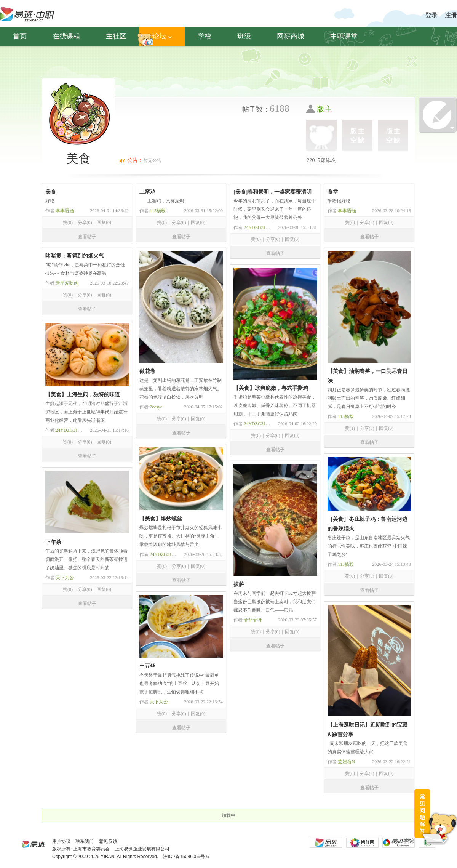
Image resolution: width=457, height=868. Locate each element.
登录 (431, 15)
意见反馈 (108, 841)
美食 (51, 192)
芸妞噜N (346, 762)
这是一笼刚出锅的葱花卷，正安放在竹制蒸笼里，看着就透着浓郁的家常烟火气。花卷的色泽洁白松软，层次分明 (181, 389)
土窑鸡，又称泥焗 (162, 201)
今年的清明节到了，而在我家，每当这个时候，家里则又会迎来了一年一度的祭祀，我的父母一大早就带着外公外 (275, 209)
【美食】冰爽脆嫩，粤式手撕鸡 (271, 388)
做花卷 (147, 371)
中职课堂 (344, 36)
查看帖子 (87, 237)
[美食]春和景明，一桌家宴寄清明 (272, 192)
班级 (244, 36)
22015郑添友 (322, 160)
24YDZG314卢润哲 (263, 227)
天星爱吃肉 (67, 283)
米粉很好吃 (339, 201)
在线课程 (66, 36)
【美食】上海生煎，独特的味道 (83, 395)
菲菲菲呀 (253, 620)
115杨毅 (158, 211)
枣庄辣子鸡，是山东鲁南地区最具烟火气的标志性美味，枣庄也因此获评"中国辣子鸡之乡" (369, 546)
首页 (20, 36)
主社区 (116, 36)
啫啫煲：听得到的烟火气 (75, 256)
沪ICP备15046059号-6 (186, 857)
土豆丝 (147, 666)
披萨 (239, 584)
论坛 (162, 36)
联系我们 (85, 841)
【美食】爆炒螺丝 (161, 519)
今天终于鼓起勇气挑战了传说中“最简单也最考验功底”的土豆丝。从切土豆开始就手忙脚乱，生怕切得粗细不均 (179, 684)
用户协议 (61, 841)
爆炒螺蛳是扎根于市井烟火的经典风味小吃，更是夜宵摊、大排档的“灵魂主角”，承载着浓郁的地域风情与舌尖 (181, 536)
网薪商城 (291, 36)
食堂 (333, 192)
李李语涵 (65, 211)
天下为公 (65, 578)
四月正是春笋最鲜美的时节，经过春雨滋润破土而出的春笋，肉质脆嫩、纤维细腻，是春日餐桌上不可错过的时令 (369, 398)
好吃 (50, 201)
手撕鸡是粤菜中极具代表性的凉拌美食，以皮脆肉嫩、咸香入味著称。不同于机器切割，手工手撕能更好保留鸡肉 (275, 405)
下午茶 (53, 542)
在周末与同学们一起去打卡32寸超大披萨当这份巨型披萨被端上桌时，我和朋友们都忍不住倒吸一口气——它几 (275, 602)
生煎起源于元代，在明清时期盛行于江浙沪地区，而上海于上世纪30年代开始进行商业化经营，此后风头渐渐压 (86, 412)
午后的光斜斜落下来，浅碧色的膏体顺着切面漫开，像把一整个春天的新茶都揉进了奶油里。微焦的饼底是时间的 (86, 559)
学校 (205, 36)
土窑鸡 (147, 192)
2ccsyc (156, 407)
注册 (451, 15)
